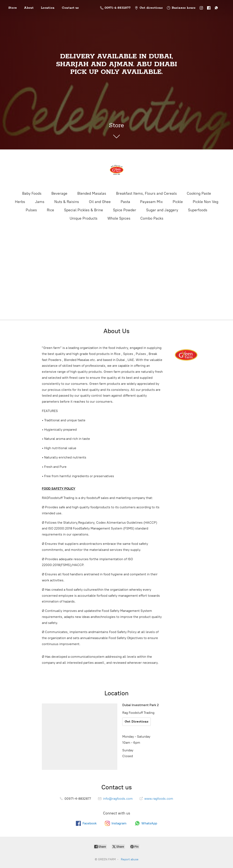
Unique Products (84, 218)
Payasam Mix (151, 202)
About (29, 8)
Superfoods (198, 210)
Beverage (59, 193)
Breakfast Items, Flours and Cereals (146, 193)
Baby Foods (32, 193)
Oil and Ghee (100, 202)
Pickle (178, 202)
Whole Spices (119, 218)
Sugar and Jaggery (162, 210)
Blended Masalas (92, 193)
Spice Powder (125, 210)
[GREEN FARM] (116, 170)
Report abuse (130, 859)
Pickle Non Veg (206, 202)
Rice (50, 210)
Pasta (125, 202)
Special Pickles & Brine (84, 210)
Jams (40, 202)
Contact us (70, 8)
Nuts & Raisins (67, 202)
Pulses (31, 210)
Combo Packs (152, 218)
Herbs (20, 202)
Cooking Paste (199, 193)
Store (13, 8)
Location (48, 8)
